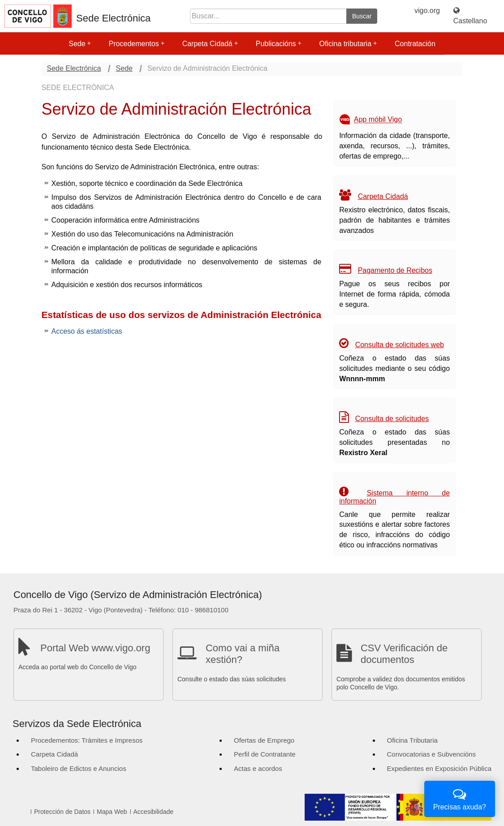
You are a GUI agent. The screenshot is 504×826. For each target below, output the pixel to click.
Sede (80, 44)
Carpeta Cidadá (210, 44)
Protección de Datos (62, 812)
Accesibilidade (154, 812)
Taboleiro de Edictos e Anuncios (79, 768)
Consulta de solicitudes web (400, 345)
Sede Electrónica (113, 18)
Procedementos (137, 44)
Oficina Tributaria (412, 740)
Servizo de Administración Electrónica (207, 68)
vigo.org (427, 11)
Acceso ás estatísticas (87, 331)
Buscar (362, 16)
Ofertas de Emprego (264, 740)
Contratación (415, 44)
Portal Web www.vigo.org (95, 648)
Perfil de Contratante (265, 754)
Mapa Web (112, 812)
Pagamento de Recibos (395, 270)
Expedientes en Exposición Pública (439, 768)
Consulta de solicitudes (392, 419)
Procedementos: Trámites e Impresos (87, 740)
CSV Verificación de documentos (404, 654)
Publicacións (279, 44)
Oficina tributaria (348, 44)
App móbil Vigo (378, 120)
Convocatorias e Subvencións (431, 754)
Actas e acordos (258, 768)
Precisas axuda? (460, 798)
